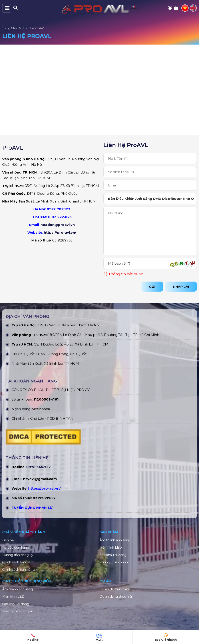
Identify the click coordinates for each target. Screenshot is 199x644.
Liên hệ (8, 540)
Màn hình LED (111, 548)
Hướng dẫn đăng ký (18, 555)
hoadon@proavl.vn (58, 225)
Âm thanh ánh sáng (115, 540)
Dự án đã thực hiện (114, 589)
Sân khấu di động (113, 555)
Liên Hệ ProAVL (34, 28)
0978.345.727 (38, 467)
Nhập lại (181, 287)
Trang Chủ (10, 28)
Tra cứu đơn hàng (16, 548)
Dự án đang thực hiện (116, 597)
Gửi (152, 287)
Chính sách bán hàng (18, 570)
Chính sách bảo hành (18, 562)
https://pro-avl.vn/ (60, 232)
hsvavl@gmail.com (40, 479)
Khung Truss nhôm (114, 562)
